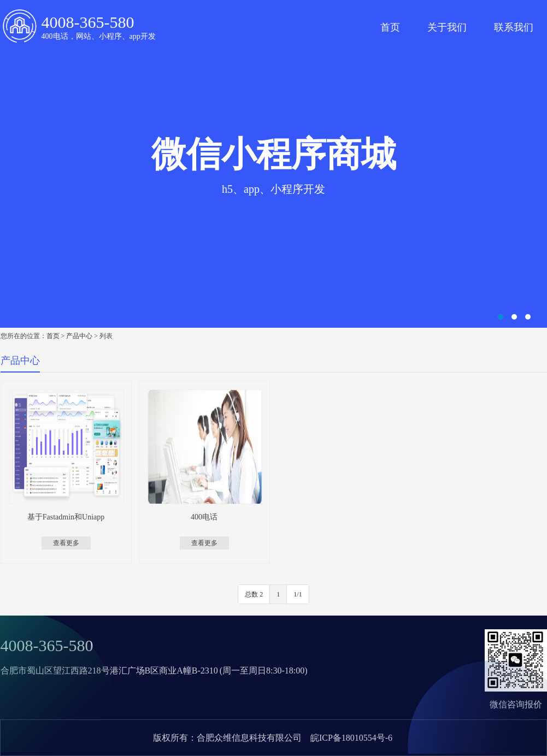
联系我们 (514, 27)
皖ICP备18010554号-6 (351, 738)
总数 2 (254, 594)
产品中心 (79, 336)
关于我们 (447, 27)
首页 (390, 27)
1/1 (298, 594)
